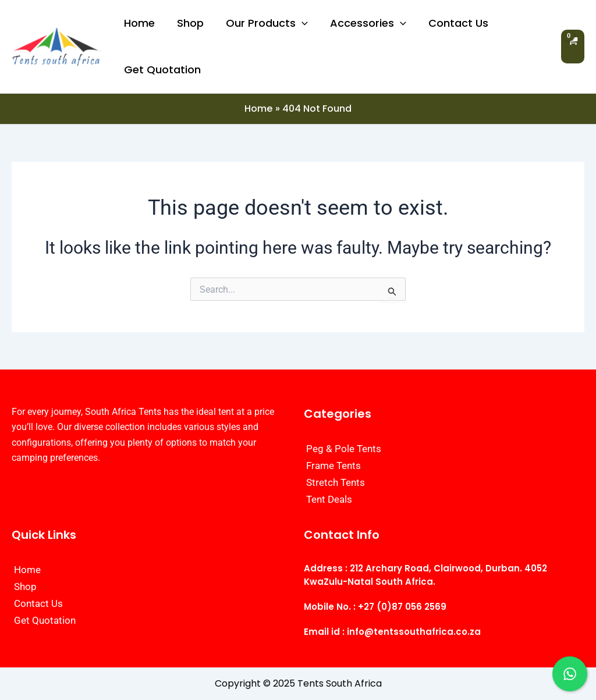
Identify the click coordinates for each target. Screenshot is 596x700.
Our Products (264, 23)
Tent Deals (329, 499)
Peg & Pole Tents (344, 449)
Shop (189, 23)
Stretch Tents (336, 482)
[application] (299, 23)
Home (139, 23)
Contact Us (453, 23)
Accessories (364, 23)
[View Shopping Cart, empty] (573, 46)
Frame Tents (334, 466)
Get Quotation (162, 70)
